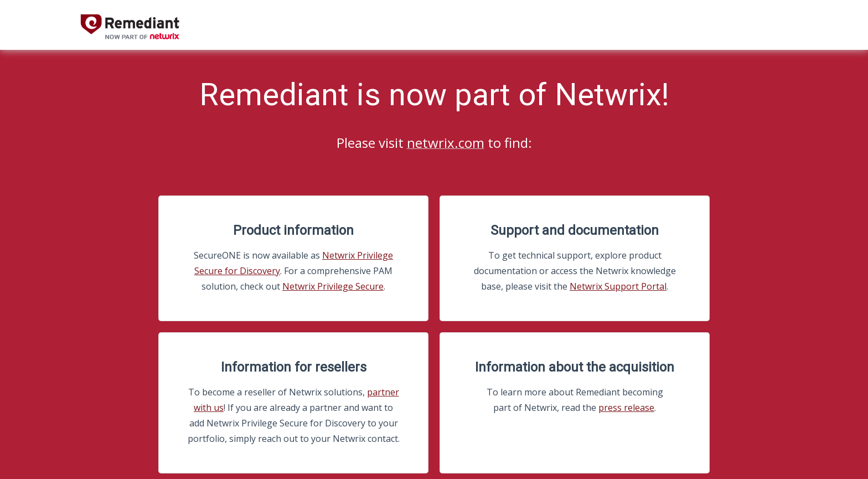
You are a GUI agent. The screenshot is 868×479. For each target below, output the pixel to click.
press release (626, 408)
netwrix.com (446, 143)
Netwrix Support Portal (618, 286)
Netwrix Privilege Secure (333, 286)
